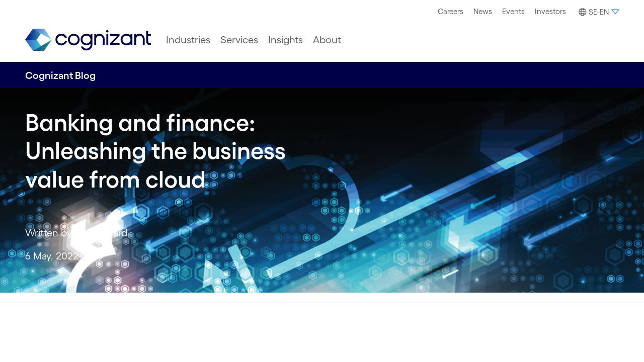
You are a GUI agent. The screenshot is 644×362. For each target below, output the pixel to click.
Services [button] (239, 40)
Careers (451, 11)
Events (513, 11)
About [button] (327, 40)
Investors (550, 11)
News (483, 11)
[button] (597, 12)
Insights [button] (286, 40)
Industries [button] (188, 40)
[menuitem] (451, 12)
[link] (88, 40)
